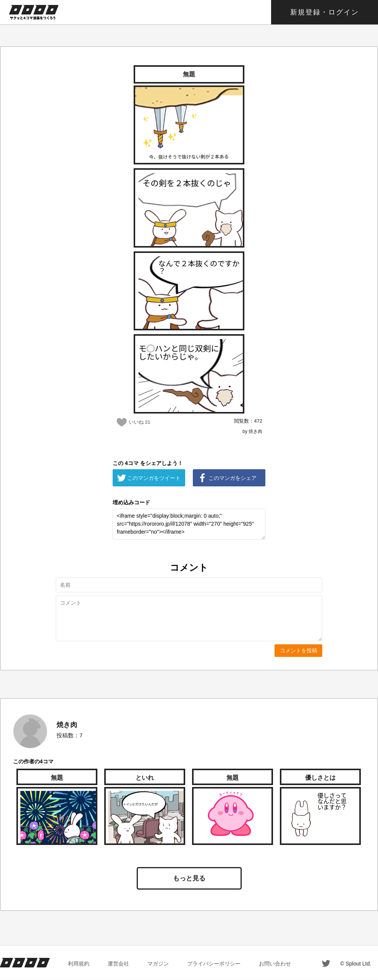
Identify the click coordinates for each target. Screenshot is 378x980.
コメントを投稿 (299, 650)
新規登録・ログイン (325, 12)
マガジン (158, 964)
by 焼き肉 (252, 431)
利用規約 (79, 964)
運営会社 (118, 964)
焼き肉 (67, 725)
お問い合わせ (275, 964)
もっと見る (189, 878)
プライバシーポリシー (214, 964)
